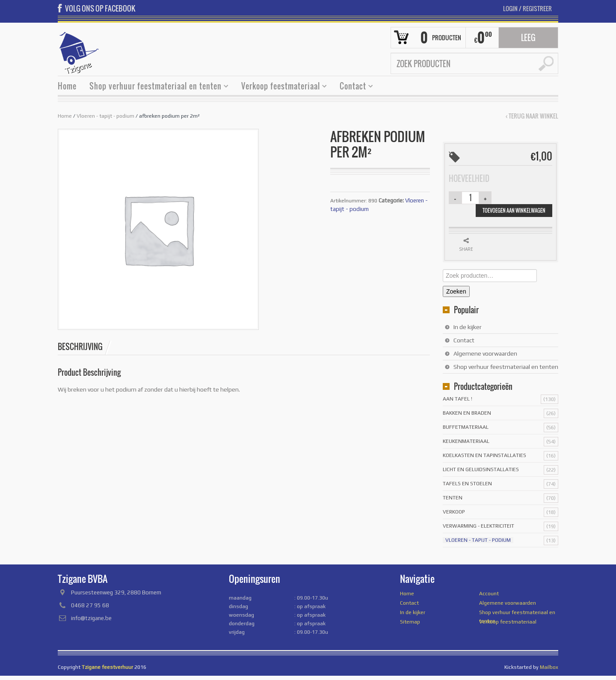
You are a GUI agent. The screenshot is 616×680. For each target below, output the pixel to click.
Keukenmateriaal (466, 441)
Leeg (528, 38)
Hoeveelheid (469, 178)
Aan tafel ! (458, 399)
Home (67, 86)
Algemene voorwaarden (485, 353)
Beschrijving (80, 347)
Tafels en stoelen (467, 484)
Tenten (453, 498)
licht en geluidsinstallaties (481, 469)
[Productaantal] (471, 198)
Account (489, 594)
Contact (353, 87)
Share (466, 249)
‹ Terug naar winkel (532, 116)
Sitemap (410, 622)
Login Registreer (527, 8)
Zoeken (456, 291)
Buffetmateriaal (466, 427)
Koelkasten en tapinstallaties (484, 455)
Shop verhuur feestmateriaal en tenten (156, 87)
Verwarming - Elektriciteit (478, 526)
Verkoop (454, 512)
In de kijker (468, 327)
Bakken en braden (467, 413)
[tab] (85, 347)
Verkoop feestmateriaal (281, 87)
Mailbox (549, 667)
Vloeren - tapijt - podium (105, 116)
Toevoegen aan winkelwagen (514, 210)
